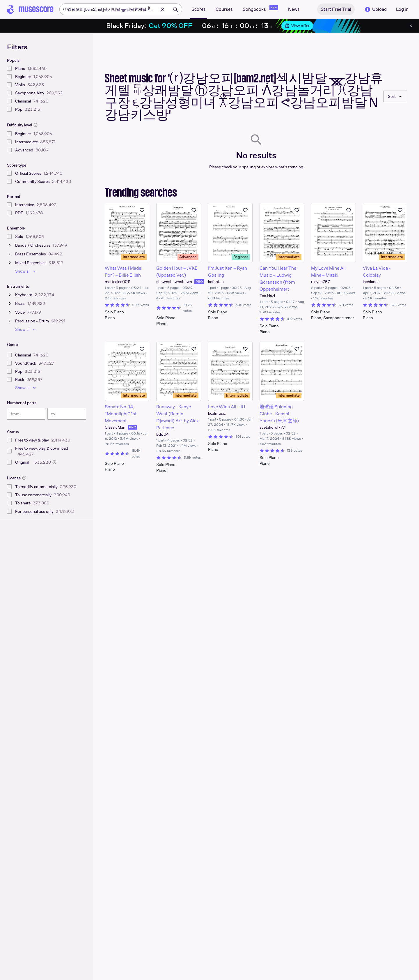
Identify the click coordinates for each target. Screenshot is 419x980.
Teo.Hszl (267, 296)
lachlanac (371, 282)
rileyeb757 (321, 282)
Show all (26, 271)
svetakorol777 (272, 427)
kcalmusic (217, 413)
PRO (199, 282)
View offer (297, 26)
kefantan (216, 282)
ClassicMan (115, 427)
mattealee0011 (118, 282)
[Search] (175, 9)
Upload (375, 9)
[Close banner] (411, 26)
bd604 (163, 434)
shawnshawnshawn (174, 282)
